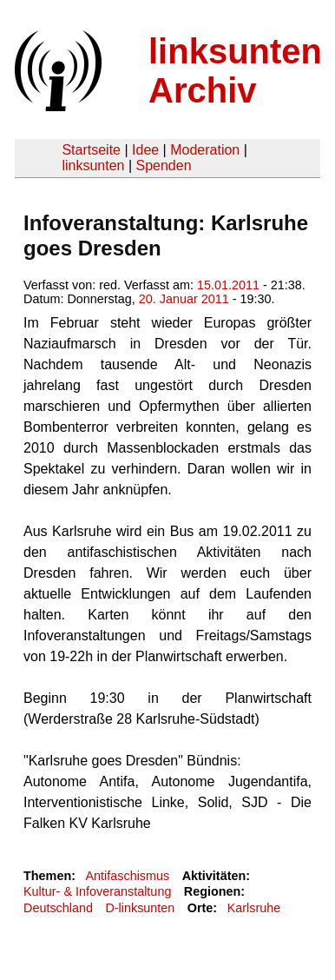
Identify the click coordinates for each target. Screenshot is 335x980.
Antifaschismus (127, 876)
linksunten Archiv (235, 71)
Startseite (91, 150)
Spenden (163, 166)
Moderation (205, 150)
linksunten (93, 166)
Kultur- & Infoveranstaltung (97, 891)
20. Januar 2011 (184, 299)
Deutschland (58, 908)
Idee (145, 150)
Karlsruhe (254, 908)
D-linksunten (140, 908)
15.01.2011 (228, 285)
